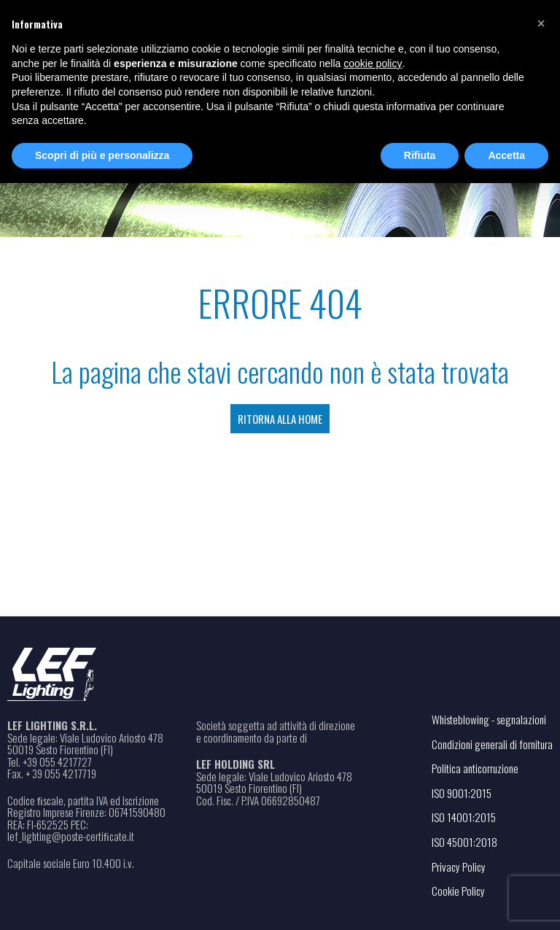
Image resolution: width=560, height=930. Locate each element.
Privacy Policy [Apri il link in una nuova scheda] (459, 867)
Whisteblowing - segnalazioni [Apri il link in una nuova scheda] (489, 719)
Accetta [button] (506, 155)
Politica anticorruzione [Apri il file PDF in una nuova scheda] (475, 768)
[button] (541, 23)
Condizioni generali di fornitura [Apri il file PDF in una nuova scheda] (492, 744)
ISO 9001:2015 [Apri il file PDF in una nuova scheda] (462, 793)
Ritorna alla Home (280, 419)
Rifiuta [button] (420, 155)
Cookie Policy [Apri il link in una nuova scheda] (458, 891)
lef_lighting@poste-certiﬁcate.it (71, 836)
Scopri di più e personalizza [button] (102, 155)
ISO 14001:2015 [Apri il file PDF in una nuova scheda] (464, 817)
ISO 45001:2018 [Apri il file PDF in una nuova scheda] (464, 842)
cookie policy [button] (373, 63)
